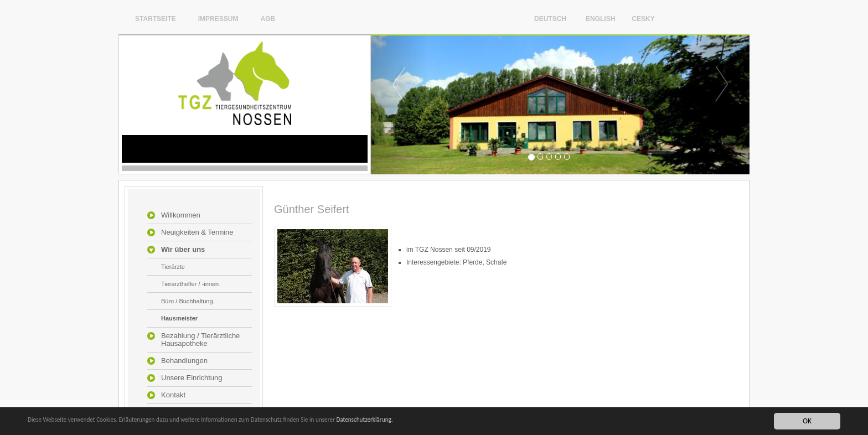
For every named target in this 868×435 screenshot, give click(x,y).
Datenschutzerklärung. (437, 424)
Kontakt (173, 395)
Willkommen (181, 215)
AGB (268, 19)
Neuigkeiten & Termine (197, 232)
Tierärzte (173, 267)
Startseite (156, 19)
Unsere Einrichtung (192, 378)
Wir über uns (183, 250)
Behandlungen (184, 361)
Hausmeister (179, 318)
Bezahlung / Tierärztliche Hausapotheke (200, 340)
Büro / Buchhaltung (187, 301)
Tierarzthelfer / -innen (190, 284)
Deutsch (550, 19)
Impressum (218, 19)
